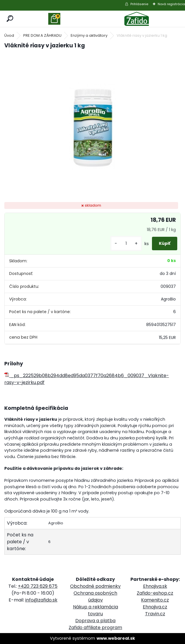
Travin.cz (155, 614)
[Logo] (137, 19)
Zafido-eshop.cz (155, 593)
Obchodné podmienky (95, 586)
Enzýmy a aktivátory (89, 35)
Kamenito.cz (155, 600)
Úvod (9, 35)
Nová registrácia (171, 4)
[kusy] (126, 244)
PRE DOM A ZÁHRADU (42, 35)
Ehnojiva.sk (155, 586)
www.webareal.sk (116, 638)
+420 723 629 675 (38, 586)
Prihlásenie (139, 4)
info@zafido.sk (41, 600)
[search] (10, 19)
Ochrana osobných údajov (95, 597)
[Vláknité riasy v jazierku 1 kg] (92, 126)
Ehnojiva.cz (155, 607)
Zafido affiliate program (95, 627)
